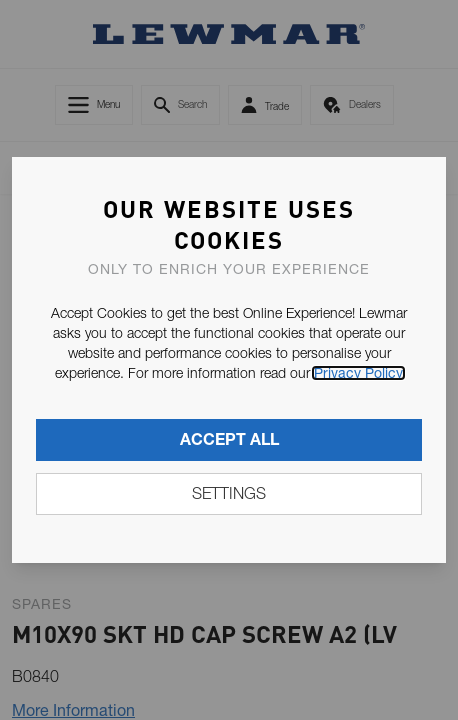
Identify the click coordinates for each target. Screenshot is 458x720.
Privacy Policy (358, 373)
